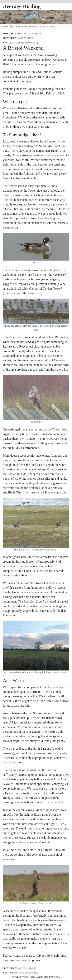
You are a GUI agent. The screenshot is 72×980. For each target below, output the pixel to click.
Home (5, 26)
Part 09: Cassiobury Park (24, 42)
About (42, 26)
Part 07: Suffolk (27, 38)
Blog (12, 26)
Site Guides (22, 26)
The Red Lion (27, 601)
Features (33, 26)
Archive (51, 26)
